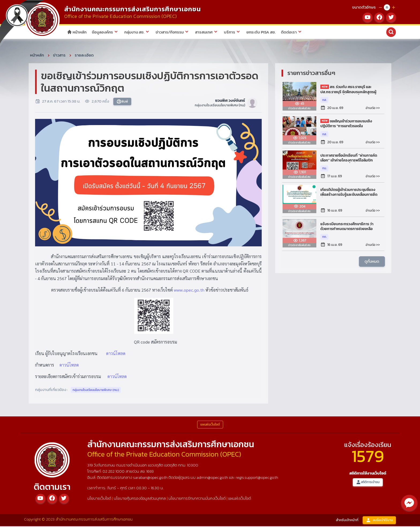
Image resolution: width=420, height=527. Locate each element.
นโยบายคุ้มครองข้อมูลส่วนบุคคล (140, 499)
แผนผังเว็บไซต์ (240, 499)
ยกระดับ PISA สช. (261, 32)
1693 (150, 472)
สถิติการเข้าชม (368, 483)
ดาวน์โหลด (116, 354)
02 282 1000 (114, 472)
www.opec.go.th (189, 291)
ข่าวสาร (59, 56)
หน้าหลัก (77, 32)
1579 (368, 457)
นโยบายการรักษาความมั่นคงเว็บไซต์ (197, 499)
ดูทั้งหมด (372, 262)
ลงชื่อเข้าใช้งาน (379, 521)
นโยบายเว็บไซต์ (99, 499)
